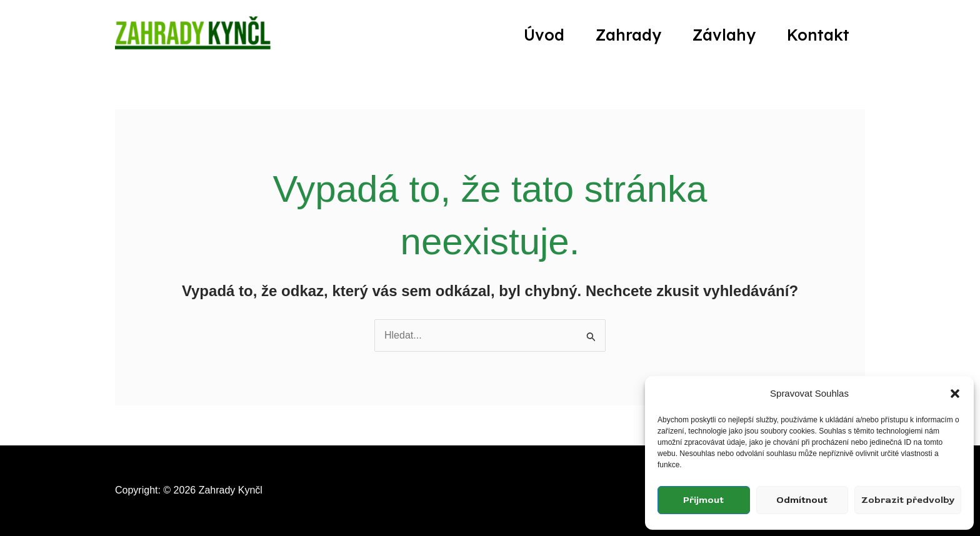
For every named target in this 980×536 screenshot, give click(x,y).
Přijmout (703, 500)
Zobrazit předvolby (908, 500)
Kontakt (818, 35)
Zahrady (628, 35)
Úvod (544, 35)
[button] (955, 394)
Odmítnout (802, 500)
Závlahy (724, 35)
